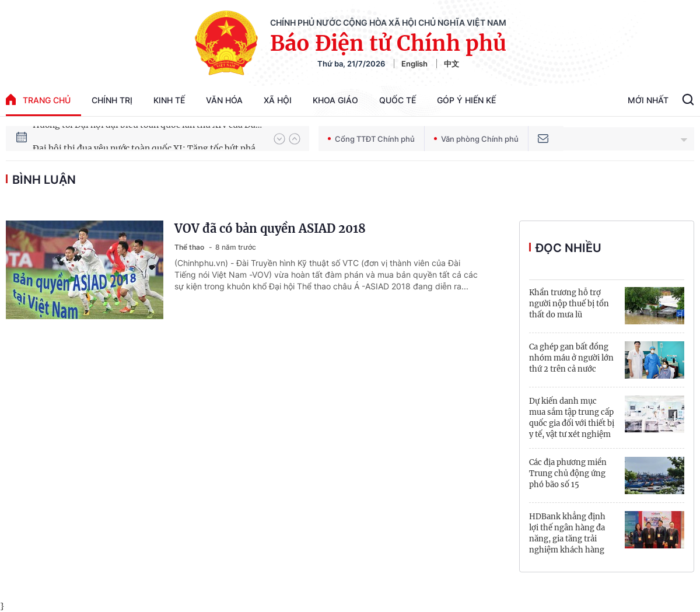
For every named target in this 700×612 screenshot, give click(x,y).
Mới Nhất (648, 100)
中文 (452, 64)
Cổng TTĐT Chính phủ (371, 139)
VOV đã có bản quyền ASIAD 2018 (270, 228)
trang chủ (38, 99)
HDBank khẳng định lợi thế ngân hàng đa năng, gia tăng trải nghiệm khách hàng (567, 533)
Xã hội (278, 100)
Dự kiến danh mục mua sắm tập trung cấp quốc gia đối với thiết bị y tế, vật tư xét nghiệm (572, 418)
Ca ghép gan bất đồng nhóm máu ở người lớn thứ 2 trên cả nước (571, 358)
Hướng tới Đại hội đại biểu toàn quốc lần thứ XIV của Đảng (148, 138)
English (414, 64)
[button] (279, 139)
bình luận (44, 180)
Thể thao (190, 247)
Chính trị (112, 100)
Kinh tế (169, 100)
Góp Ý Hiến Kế (466, 100)
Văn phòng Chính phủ (476, 139)
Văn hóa (224, 100)
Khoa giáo (335, 100)
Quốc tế (398, 100)
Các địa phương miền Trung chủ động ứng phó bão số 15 (568, 473)
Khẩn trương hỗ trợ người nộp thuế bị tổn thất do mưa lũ (569, 304)
